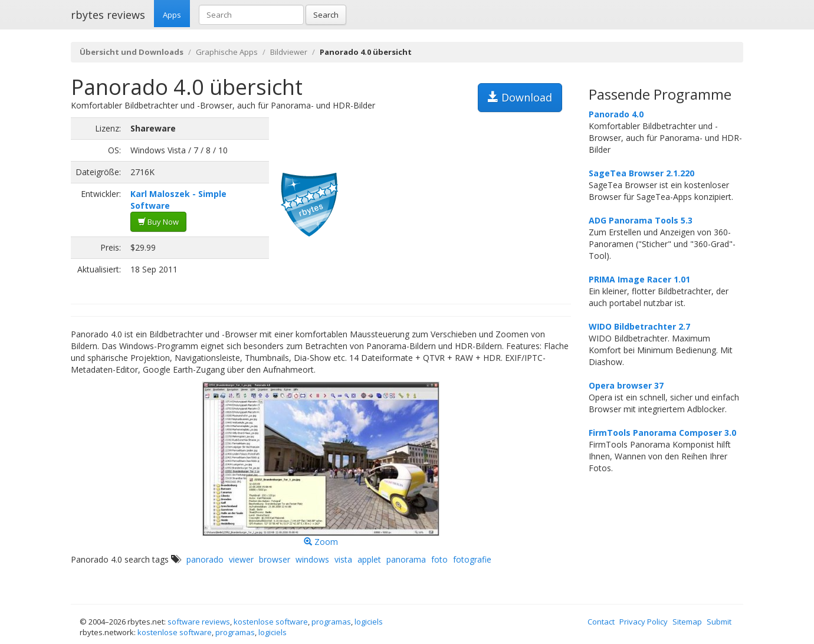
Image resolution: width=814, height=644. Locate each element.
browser (275, 559)
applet (369, 559)
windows (312, 559)
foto (439, 559)
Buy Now (158, 222)
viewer (241, 559)
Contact (601, 622)
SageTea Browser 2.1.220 (641, 173)
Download (520, 97)
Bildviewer (289, 52)
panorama (406, 559)
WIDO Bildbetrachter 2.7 (639, 326)
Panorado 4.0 (616, 114)
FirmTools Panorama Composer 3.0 (662, 433)
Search (326, 15)
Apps (172, 15)
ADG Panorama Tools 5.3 (641, 220)
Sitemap (687, 622)
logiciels (369, 622)
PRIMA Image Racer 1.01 (639, 279)
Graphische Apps (227, 52)
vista (343, 559)
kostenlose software (271, 622)
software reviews (199, 622)
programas (331, 622)
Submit (719, 622)
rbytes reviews (108, 15)
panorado (205, 559)
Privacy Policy (644, 622)
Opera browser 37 (626, 385)
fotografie (472, 559)
